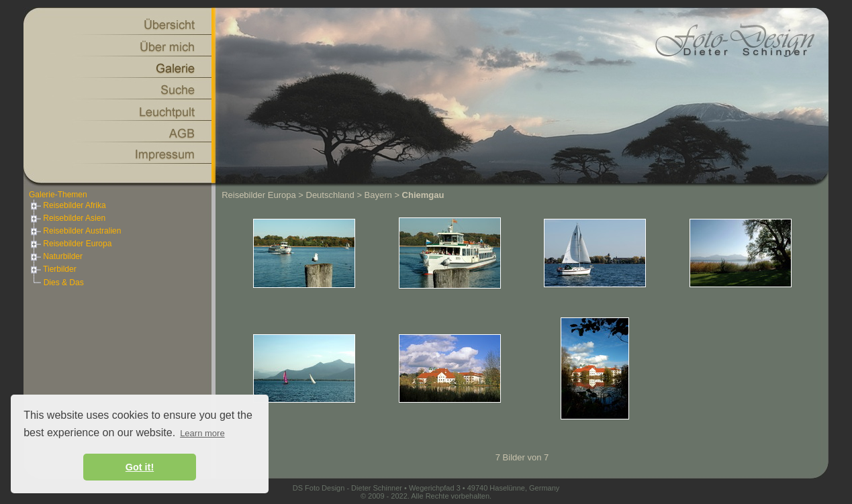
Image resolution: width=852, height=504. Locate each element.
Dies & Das (64, 283)
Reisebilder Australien (75, 231)
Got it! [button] (140, 467)
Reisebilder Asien (67, 218)
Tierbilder (53, 269)
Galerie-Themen (58, 195)
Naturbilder (56, 256)
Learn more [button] (202, 433)
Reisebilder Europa (70, 244)
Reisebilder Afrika (67, 205)
